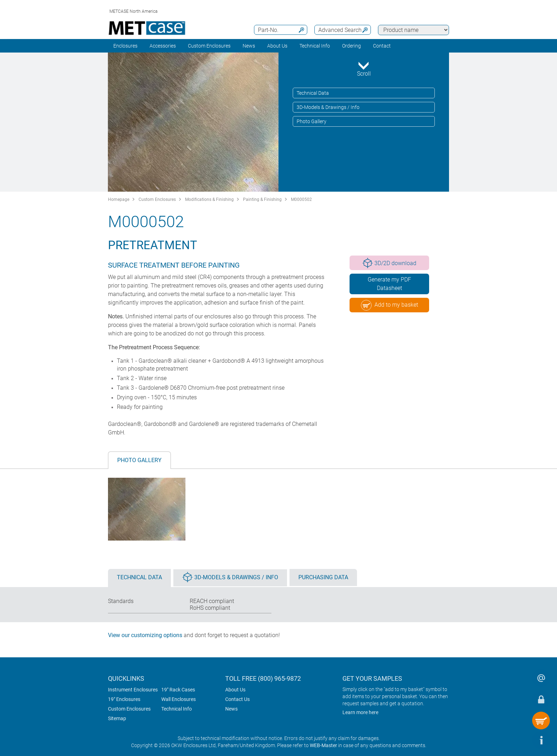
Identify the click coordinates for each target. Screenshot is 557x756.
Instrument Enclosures (133, 690)
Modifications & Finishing (209, 199)
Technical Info (177, 709)
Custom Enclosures (209, 46)
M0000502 (301, 199)
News (249, 46)
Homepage (119, 199)
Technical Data (313, 93)
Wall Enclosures (179, 699)
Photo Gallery (312, 121)
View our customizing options (145, 635)
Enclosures (125, 46)
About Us (235, 690)
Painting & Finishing (262, 199)
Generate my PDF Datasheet (389, 284)
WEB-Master (323, 745)
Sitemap (117, 718)
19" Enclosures (124, 699)
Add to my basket (390, 305)
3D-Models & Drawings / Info (328, 107)
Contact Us (237, 699)
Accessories (163, 46)
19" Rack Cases (178, 690)
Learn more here (360, 712)
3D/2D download (389, 263)
